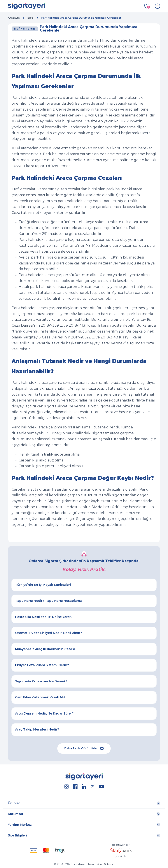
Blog (31, 18)
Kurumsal (15, 814)
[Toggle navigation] (157, 6)
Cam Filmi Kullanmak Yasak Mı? (40, 697)
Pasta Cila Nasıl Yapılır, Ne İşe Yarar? (44, 617)
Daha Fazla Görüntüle (84, 748)
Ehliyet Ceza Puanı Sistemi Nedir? (42, 665)
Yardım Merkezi (20, 825)
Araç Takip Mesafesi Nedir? (37, 729)
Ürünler (14, 803)
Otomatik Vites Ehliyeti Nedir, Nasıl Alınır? (49, 633)
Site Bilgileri (17, 835)
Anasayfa (14, 18)
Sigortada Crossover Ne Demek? (41, 681)
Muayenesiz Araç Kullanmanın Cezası (45, 649)
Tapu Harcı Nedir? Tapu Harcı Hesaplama (48, 601)
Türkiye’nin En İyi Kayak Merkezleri (43, 585)
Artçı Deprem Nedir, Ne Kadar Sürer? (44, 713)
